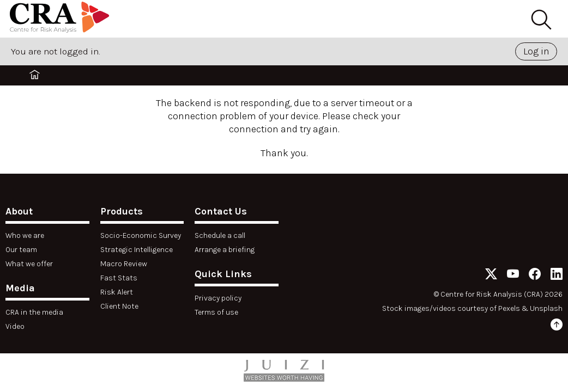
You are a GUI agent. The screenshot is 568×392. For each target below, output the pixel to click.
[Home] (60, 19)
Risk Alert (117, 292)
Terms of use (216, 312)
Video (15, 326)
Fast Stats (119, 278)
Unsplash (546, 308)
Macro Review (124, 264)
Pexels (509, 308)
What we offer (29, 264)
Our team (21, 250)
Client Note (119, 306)
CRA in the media (34, 312)
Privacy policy (218, 298)
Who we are (25, 235)
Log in (536, 51)
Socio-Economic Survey (141, 235)
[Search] (541, 20)
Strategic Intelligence (137, 250)
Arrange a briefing (225, 250)
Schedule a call (220, 235)
